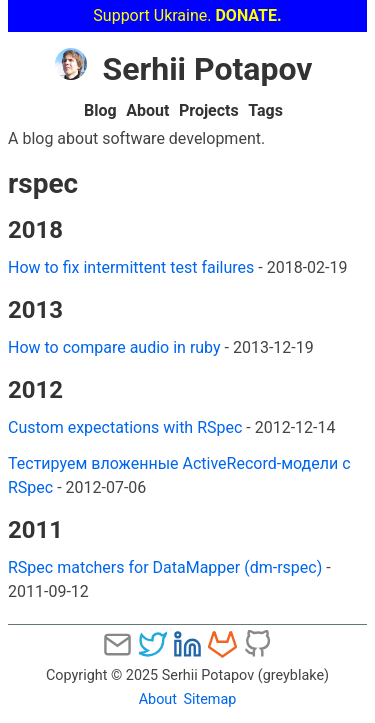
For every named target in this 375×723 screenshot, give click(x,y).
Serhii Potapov (184, 69)
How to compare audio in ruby (114, 347)
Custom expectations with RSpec (125, 427)
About (147, 110)
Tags (265, 110)
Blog (100, 110)
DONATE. (248, 15)
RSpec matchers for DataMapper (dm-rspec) (165, 567)
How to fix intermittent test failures (131, 267)
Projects (209, 110)
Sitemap (209, 699)
